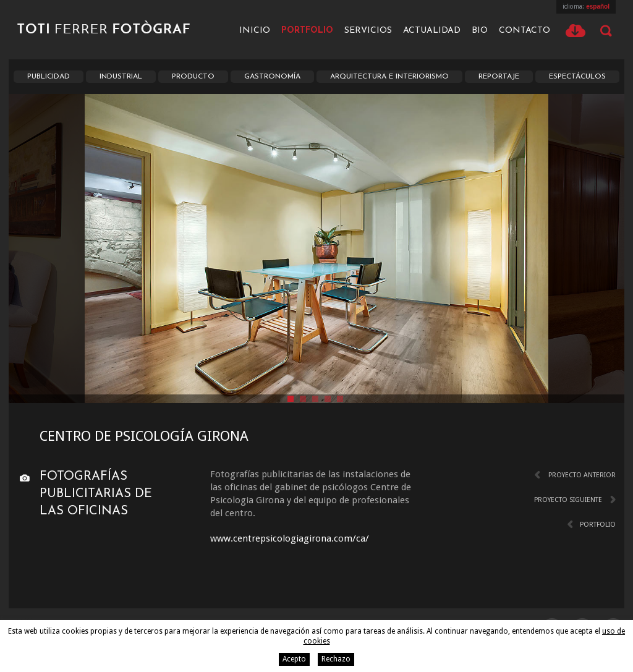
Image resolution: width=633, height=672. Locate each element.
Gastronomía (272, 77)
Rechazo (336, 659)
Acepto (294, 659)
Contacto (525, 31)
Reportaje (499, 77)
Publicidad (49, 77)
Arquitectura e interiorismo (389, 77)
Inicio (255, 31)
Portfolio (307, 31)
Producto (193, 77)
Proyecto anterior (582, 475)
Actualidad (432, 31)
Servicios (368, 31)
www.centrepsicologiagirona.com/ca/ (290, 538)
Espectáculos (577, 77)
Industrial (121, 77)
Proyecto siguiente (568, 500)
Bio (480, 31)
